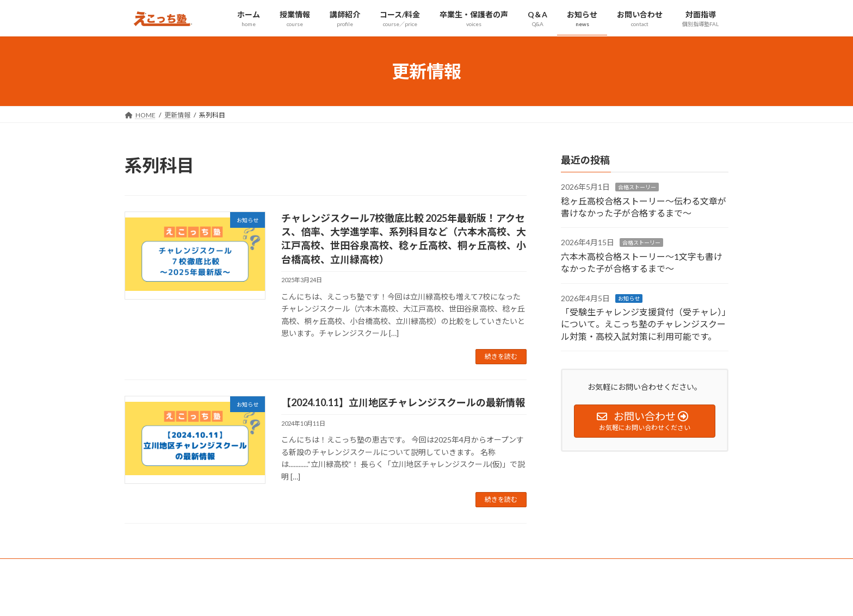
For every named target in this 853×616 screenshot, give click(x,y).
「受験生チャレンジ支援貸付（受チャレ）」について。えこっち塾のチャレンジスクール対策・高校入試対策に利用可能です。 (644, 324)
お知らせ (629, 298)
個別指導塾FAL (304, 568)
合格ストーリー (637, 188)
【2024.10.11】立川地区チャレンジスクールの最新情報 (403, 402)
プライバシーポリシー (168, 568)
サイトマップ (241, 568)
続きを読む (501, 356)
